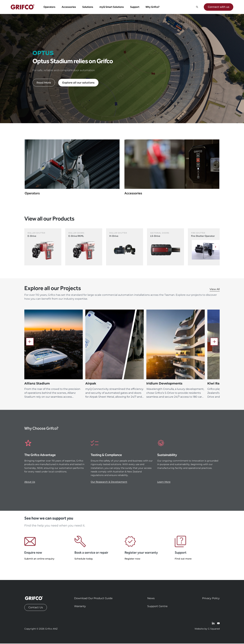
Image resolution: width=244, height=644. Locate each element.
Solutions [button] (88, 7)
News (151, 599)
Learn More (164, 482)
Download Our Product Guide (93, 599)
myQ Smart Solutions (112, 7)
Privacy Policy (211, 599)
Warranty (80, 607)
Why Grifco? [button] (153, 7)
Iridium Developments (164, 384)
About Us (30, 482)
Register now (132, 559)
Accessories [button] (69, 7)
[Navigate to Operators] (72, 170)
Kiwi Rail (214, 384)
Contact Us (36, 608)
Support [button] (135, 7)
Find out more (183, 559)
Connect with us (218, 7)
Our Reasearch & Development (109, 482)
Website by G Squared (207, 629)
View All (215, 290)
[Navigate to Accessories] (172, 170)
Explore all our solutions (78, 83)
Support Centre (157, 607)
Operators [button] (50, 7)
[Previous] (30, 342)
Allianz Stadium (37, 384)
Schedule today (84, 559)
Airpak (91, 384)
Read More (44, 83)
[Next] (215, 247)
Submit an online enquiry (39, 559)
